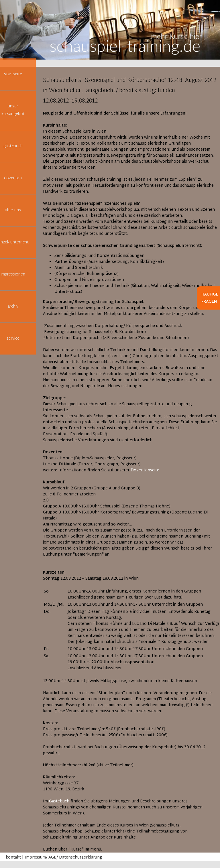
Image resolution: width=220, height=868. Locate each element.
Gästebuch (59, 801)
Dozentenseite (145, 470)
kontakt (13, 858)
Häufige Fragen (210, 298)
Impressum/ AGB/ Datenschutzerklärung (63, 858)
